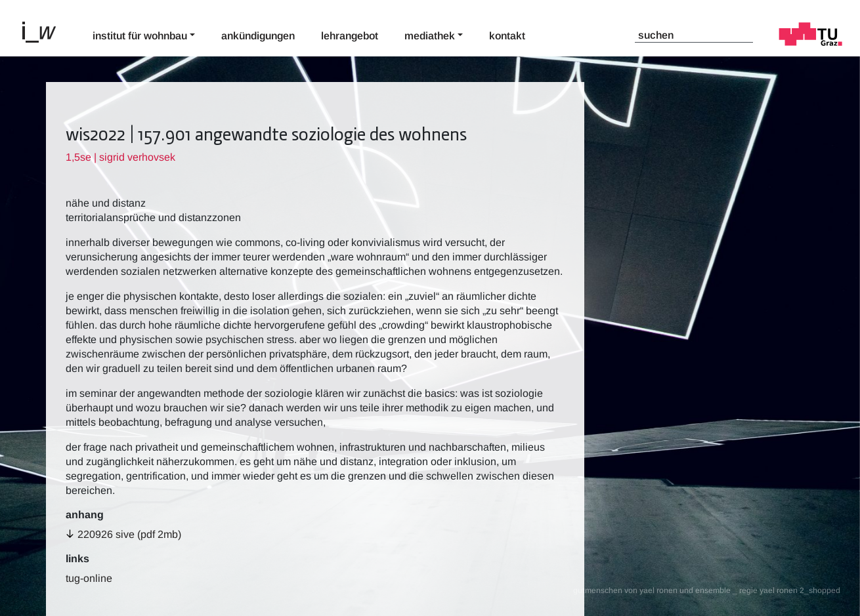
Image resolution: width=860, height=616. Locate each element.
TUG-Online (89, 578)
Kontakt (507, 36)
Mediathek (430, 36)
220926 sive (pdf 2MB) (129, 534)
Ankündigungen (258, 36)
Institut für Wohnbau (140, 36)
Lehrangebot (350, 36)
